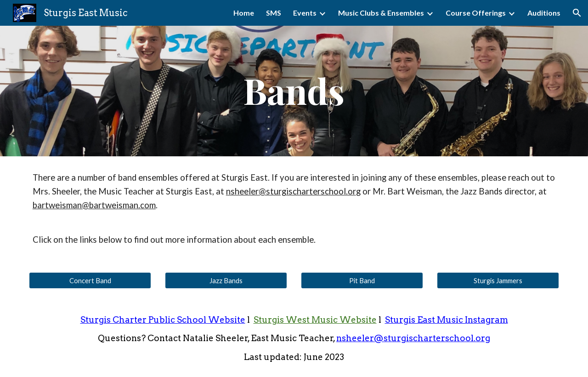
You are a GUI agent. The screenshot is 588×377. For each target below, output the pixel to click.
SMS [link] (274, 13)
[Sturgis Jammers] (498, 280)
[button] (577, 13)
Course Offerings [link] (476, 13)
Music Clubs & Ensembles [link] (381, 13)
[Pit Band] (362, 280)
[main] (294, 91)
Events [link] (305, 13)
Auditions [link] (544, 13)
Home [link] (244, 13)
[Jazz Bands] (226, 280)
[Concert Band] (90, 280)
